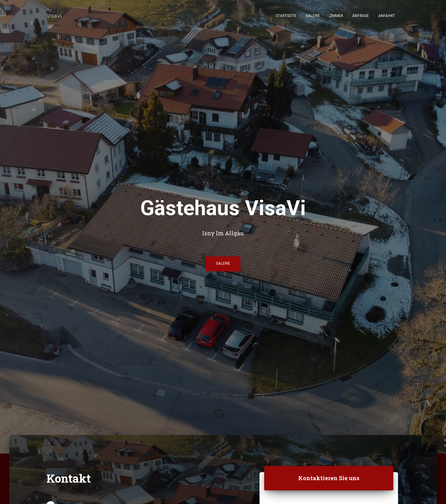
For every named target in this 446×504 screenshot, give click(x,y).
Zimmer (336, 16)
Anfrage (361, 16)
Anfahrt (387, 16)
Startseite (286, 16)
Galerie (313, 16)
